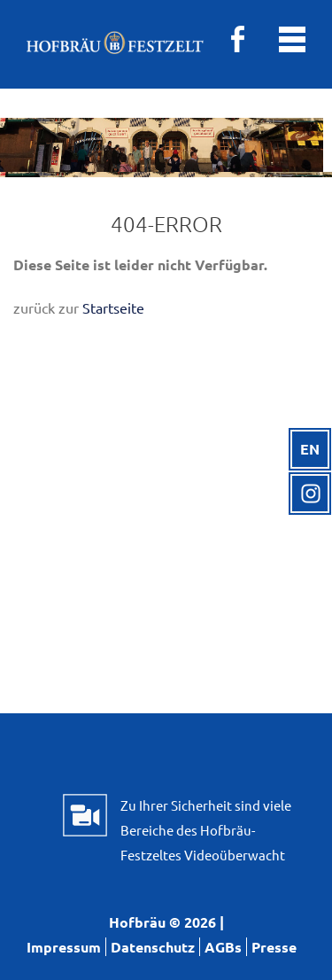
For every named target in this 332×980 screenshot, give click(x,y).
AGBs (223, 947)
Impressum (64, 947)
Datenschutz (153, 947)
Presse (274, 947)
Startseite (113, 307)
